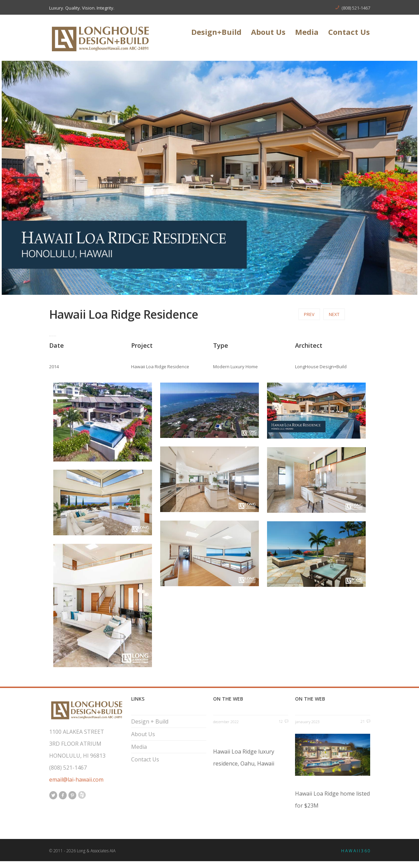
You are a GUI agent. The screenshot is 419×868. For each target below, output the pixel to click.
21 (363, 721)
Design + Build (150, 721)
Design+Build (216, 33)
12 (281, 721)
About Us (268, 33)
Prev (309, 314)
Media (307, 33)
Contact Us (349, 33)
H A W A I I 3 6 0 (356, 851)
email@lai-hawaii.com (76, 780)
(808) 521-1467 (356, 8)
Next (334, 314)
